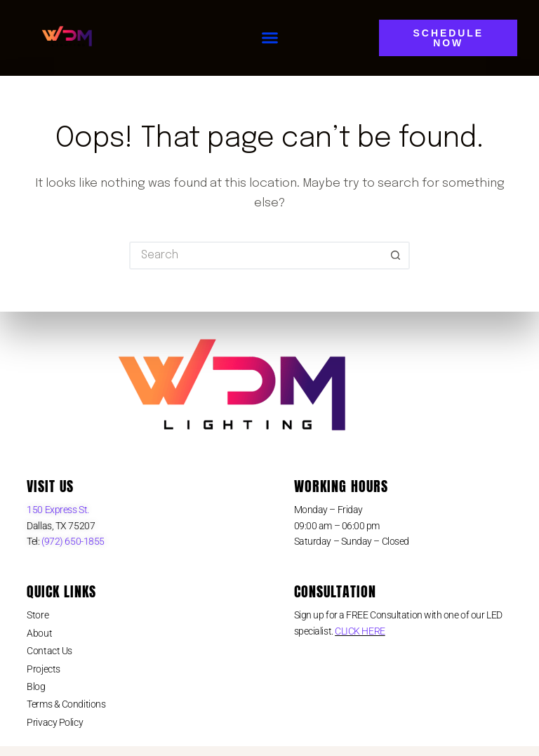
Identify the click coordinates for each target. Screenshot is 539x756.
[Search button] (396, 256)
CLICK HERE (360, 631)
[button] (270, 38)
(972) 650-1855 (72, 541)
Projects (43, 669)
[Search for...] (255, 256)
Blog (36, 687)
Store (38, 615)
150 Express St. (58, 510)
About (39, 633)
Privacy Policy (55, 722)
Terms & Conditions (66, 704)
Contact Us (49, 651)
